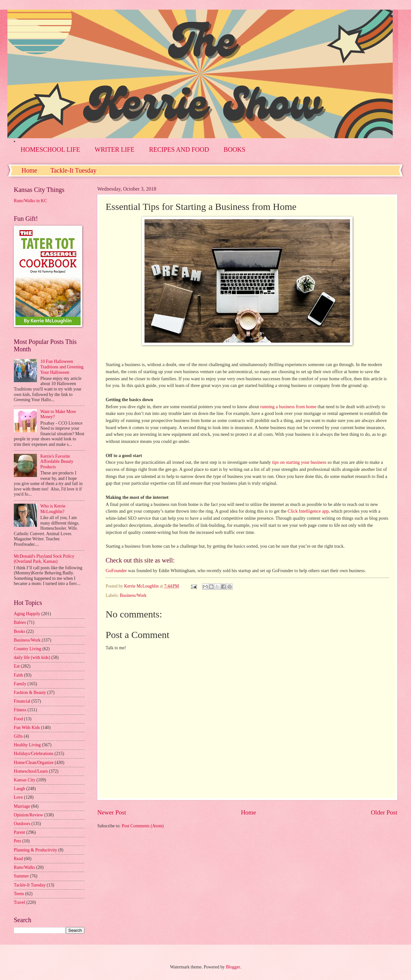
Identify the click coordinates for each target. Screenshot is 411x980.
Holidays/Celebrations (34, 754)
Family (20, 684)
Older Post (384, 812)
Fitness (20, 710)
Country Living (27, 649)
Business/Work (133, 595)
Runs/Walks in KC (30, 201)
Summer (21, 876)
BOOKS (234, 149)
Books (19, 631)
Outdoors (22, 824)
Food (18, 719)
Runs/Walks (24, 867)
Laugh (19, 789)
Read (18, 859)
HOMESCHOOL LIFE (50, 149)
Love (18, 797)
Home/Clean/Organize (34, 763)
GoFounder (116, 571)
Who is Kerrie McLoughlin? (53, 509)
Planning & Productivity (35, 850)
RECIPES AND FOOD (179, 149)
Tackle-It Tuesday (74, 170)
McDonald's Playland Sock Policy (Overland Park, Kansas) (44, 559)
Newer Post (112, 812)
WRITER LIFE (115, 149)
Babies (20, 622)
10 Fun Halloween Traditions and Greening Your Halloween (62, 367)
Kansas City (25, 780)
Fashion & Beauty (30, 692)
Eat (17, 666)
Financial (22, 701)
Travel (20, 902)
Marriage (22, 806)
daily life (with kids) (32, 657)
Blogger (233, 967)
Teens (19, 894)
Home (29, 170)
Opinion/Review (28, 815)
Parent (19, 832)
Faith (18, 675)
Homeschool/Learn (31, 771)
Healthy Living (27, 745)
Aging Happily (27, 614)
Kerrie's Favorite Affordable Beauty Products (57, 462)
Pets (17, 841)
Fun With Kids (27, 728)
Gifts (18, 736)
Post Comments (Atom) (143, 826)
